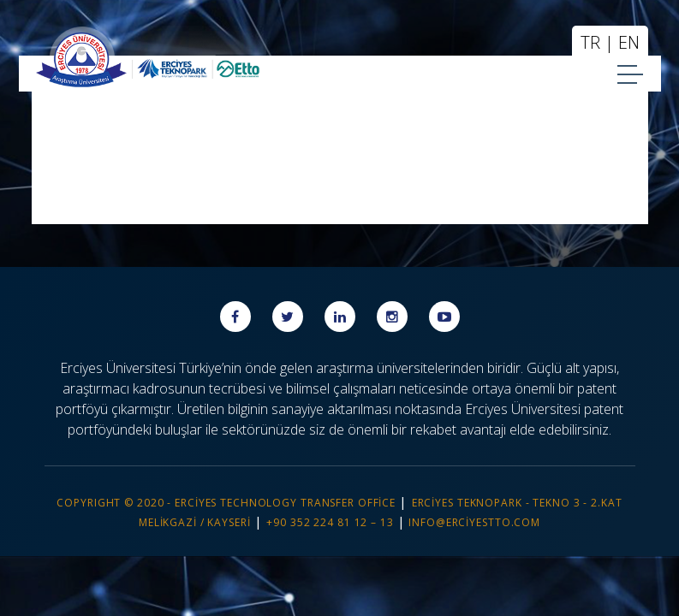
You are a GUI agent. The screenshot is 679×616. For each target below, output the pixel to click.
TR (590, 42)
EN (629, 42)
